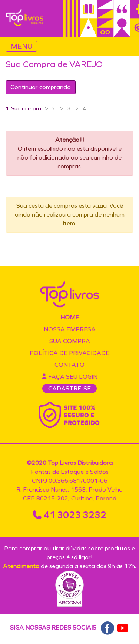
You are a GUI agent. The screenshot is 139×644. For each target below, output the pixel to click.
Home (70, 317)
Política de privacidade (69, 353)
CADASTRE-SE (69, 388)
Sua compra (70, 341)
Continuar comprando (41, 87)
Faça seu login (69, 377)
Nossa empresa (70, 329)
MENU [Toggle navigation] (21, 46)
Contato (69, 365)
